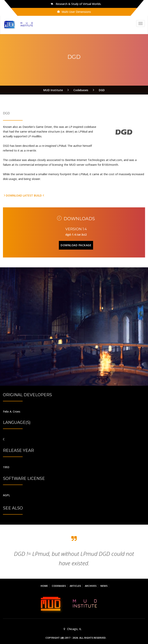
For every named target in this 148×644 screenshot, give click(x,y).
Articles (75, 586)
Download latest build (24, 195)
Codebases (59, 586)
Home (44, 586)
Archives (91, 586)
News (104, 586)
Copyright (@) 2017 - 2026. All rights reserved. (76, 638)
